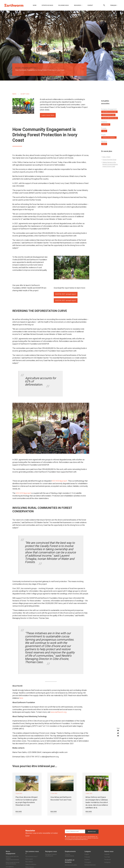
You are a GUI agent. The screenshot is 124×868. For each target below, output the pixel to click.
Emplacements (70, 851)
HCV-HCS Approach (59, 481)
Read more (19, 812)
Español (87, 860)
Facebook (107, 860)
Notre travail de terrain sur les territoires (13, 863)
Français (113, 5)
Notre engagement (11, 853)
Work (35, 5)
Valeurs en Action (31, 864)
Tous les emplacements (69, 855)
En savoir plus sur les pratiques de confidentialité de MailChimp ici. (82, 839)
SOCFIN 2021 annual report (66, 294)
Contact (90, 5)
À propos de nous (47, 5)
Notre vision (29, 859)
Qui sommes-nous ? (32, 853)
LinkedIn (107, 854)
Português (88, 862)
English (87, 854)
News (14, 94)
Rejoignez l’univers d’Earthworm (51, 855)
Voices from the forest (109, 160)
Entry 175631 (107, 157)
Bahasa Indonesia (90, 865)
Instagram (107, 862)
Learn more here (48, 115)
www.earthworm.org (58, 712)
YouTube (107, 857)
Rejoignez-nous (64, 5)
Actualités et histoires (29, 68)
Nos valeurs (29, 862)
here (21, 698)
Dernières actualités (71, 865)
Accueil (18, 68)
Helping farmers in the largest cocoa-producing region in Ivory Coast (110, 164)
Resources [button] (78, 5)
